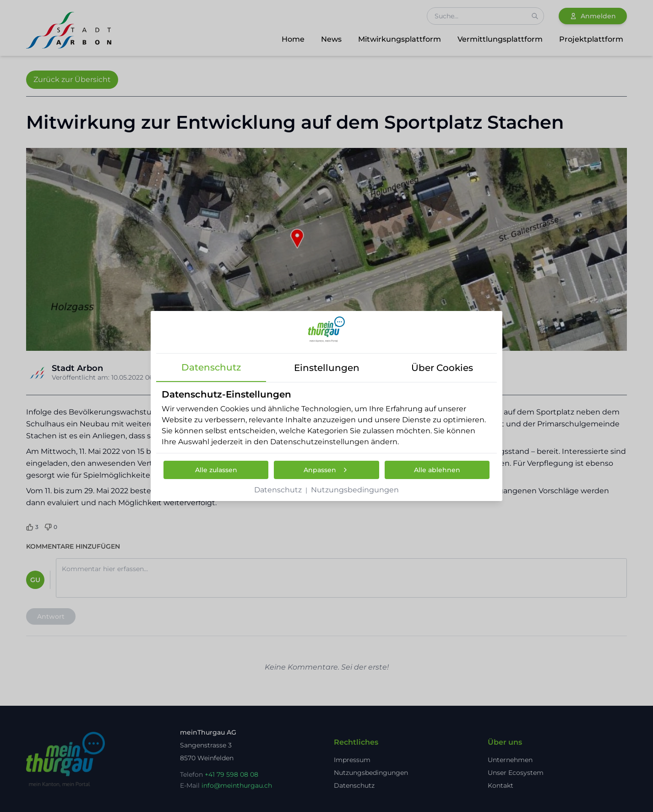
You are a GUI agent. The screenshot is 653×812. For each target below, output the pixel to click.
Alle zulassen (216, 470)
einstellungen (327, 368)
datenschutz (211, 367)
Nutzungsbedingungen (355, 490)
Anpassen (326, 470)
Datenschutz (278, 490)
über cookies (442, 368)
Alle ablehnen (437, 470)
